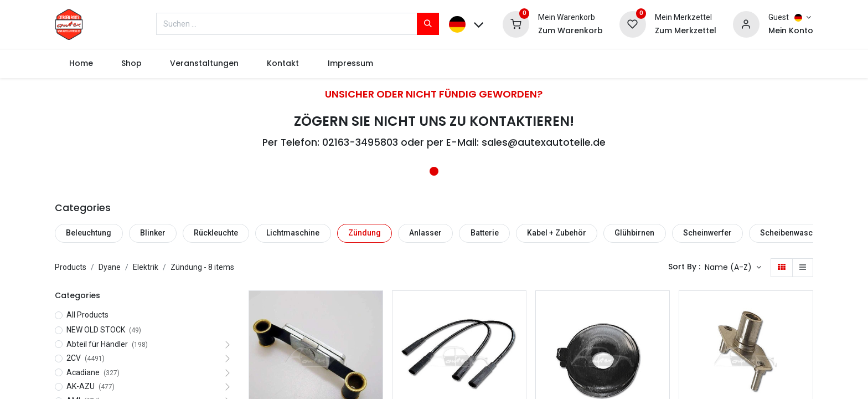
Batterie (485, 233)
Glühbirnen (634, 233)
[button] (733, 268)
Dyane (110, 267)
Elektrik (146, 267)
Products (71, 267)
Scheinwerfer (707, 233)
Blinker (153, 233)
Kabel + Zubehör (557, 233)
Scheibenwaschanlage (801, 233)
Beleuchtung (89, 233)
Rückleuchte (216, 233)
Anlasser (425, 233)
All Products (87, 315)
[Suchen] (428, 24)
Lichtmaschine (293, 233)
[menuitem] (81, 64)
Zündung (365, 233)
